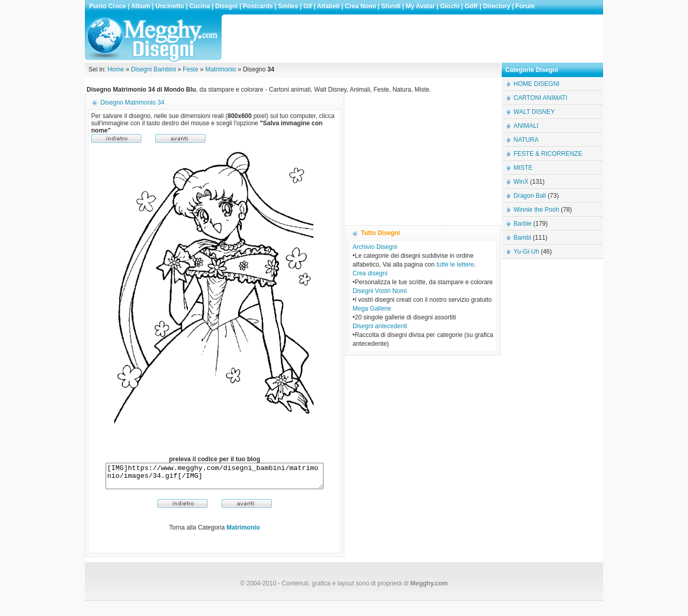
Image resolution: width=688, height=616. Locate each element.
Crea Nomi (360, 6)
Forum (525, 6)
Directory (497, 6)
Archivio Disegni (375, 247)
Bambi (522, 238)
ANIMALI (526, 126)
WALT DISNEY (534, 112)
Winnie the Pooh (536, 210)
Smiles (288, 6)
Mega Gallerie (372, 309)
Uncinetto (170, 6)
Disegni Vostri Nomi (380, 291)
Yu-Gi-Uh (526, 252)
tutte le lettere (455, 265)
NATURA (526, 140)
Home (116, 69)
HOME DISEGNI (537, 84)
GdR (471, 6)
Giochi (450, 6)
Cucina (200, 6)
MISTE (523, 168)
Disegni (226, 6)
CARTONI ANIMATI (540, 98)
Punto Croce (107, 6)
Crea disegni (370, 273)
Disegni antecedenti (380, 326)
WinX (521, 182)
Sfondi (391, 6)
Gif (308, 6)
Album (141, 6)
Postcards (258, 6)
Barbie (523, 224)
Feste (191, 69)
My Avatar (420, 6)
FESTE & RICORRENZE (548, 154)
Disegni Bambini (153, 69)
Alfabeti (328, 6)
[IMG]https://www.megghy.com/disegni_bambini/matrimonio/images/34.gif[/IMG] (215, 478)
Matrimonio (220, 69)
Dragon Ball (530, 196)
